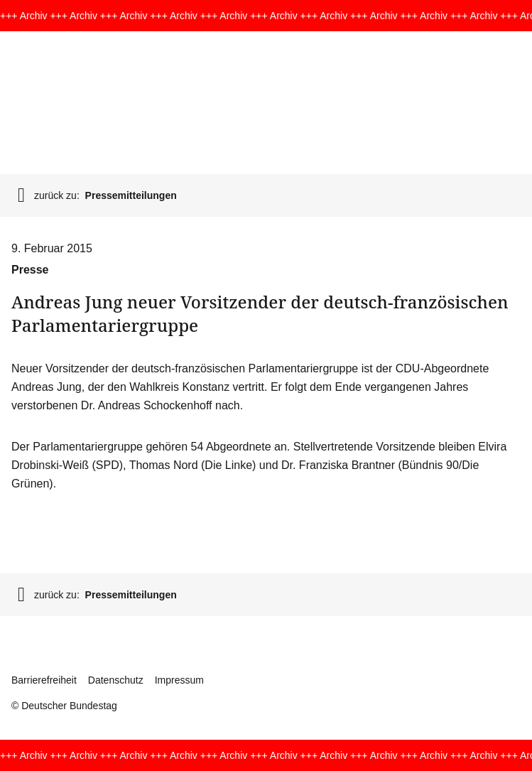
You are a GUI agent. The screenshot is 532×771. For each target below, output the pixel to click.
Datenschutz (116, 680)
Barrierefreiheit (44, 680)
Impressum (179, 680)
